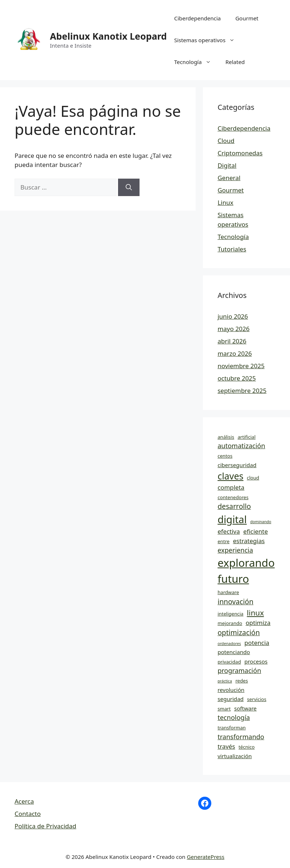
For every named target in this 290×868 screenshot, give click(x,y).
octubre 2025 (237, 378)
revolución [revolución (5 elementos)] (231, 690)
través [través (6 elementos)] (226, 746)
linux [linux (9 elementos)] (256, 613)
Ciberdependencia (197, 18)
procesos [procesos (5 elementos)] (256, 661)
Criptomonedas (240, 153)
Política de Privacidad (45, 826)
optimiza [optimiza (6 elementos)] (258, 623)
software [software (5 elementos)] (246, 708)
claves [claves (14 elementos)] (230, 476)
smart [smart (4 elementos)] (224, 709)
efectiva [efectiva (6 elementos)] (229, 531)
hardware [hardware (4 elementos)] (228, 592)
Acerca (24, 801)
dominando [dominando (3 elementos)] (261, 522)
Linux (225, 202)
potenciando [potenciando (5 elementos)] (234, 652)
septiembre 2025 (242, 391)
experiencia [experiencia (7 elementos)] (235, 550)
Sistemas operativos (208, 40)
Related (235, 62)
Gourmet (247, 18)
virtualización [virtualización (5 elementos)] (235, 756)
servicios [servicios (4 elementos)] (257, 699)
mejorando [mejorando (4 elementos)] (230, 623)
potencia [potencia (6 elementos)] (257, 643)
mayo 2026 (234, 329)
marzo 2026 (235, 353)
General (229, 178)
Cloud (226, 141)
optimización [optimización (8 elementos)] (239, 632)
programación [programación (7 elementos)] (239, 670)
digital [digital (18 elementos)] (232, 519)
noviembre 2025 (241, 366)
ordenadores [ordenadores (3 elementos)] (229, 644)
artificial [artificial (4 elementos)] (246, 437)
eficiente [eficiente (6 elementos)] (256, 531)
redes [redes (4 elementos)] (242, 681)
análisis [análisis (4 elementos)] (226, 437)
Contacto (28, 814)
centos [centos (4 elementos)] (225, 456)
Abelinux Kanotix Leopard (108, 36)
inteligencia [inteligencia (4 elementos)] (230, 614)
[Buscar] (129, 187)
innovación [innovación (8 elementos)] (235, 602)
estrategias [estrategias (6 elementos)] (249, 541)
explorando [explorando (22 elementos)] (246, 563)
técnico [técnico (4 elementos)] (247, 747)
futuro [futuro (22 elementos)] (233, 579)
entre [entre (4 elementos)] (224, 541)
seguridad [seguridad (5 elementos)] (230, 699)
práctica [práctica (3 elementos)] (225, 681)
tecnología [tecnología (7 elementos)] (234, 717)
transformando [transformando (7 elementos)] (241, 737)
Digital (227, 165)
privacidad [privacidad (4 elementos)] (229, 662)
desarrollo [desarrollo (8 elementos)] (234, 506)
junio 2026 (233, 316)
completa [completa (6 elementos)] (231, 487)
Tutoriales (232, 249)
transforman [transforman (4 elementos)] (232, 728)
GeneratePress (206, 857)
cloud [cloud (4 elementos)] (253, 478)
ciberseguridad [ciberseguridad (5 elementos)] (237, 465)
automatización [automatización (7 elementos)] (241, 446)
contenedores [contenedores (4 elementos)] (233, 497)
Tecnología (196, 62)
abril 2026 (232, 341)
